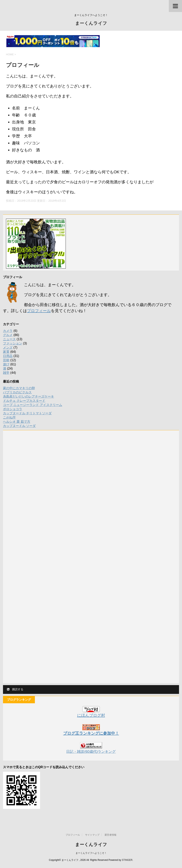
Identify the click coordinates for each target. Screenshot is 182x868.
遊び (6, 364)
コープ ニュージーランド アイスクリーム (33, 405)
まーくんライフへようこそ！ (91, 853)
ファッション (13, 343)
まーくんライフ (91, 24)
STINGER (127, 860)
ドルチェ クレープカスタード (24, 401)
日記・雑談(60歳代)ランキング (91, 752)
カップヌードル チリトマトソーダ (27, 413)
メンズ (8, 348)
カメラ (8, 331)
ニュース (9, 339)
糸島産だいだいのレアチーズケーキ (29, 396)
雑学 (6, 373)
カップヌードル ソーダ (19, 426)
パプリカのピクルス (17, 392)
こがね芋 (9, 417)
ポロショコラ (13, 409)
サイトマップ (92, 835)
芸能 (6, 360)
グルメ (8, 335)
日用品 (8, 356)
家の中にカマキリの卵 (19, 388)
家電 (6, 352)
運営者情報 (110, 835)
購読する (15, 689)
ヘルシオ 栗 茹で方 (17, 422)
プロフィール (39, 311)
